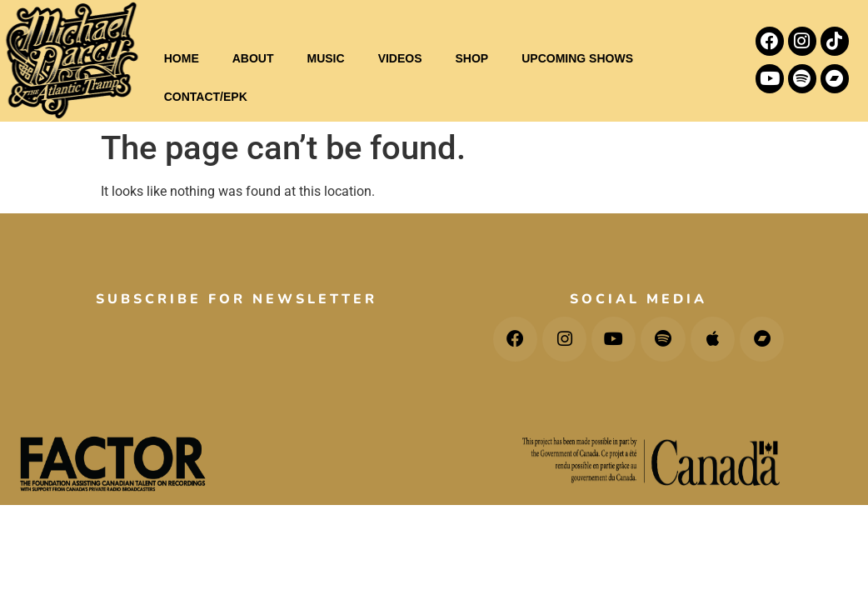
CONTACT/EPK (206, 97)
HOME (182, 58)
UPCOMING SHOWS (577, 58)
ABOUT (253, 58)
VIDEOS (400, 58)
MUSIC (326, 58)
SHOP (472, 58)
